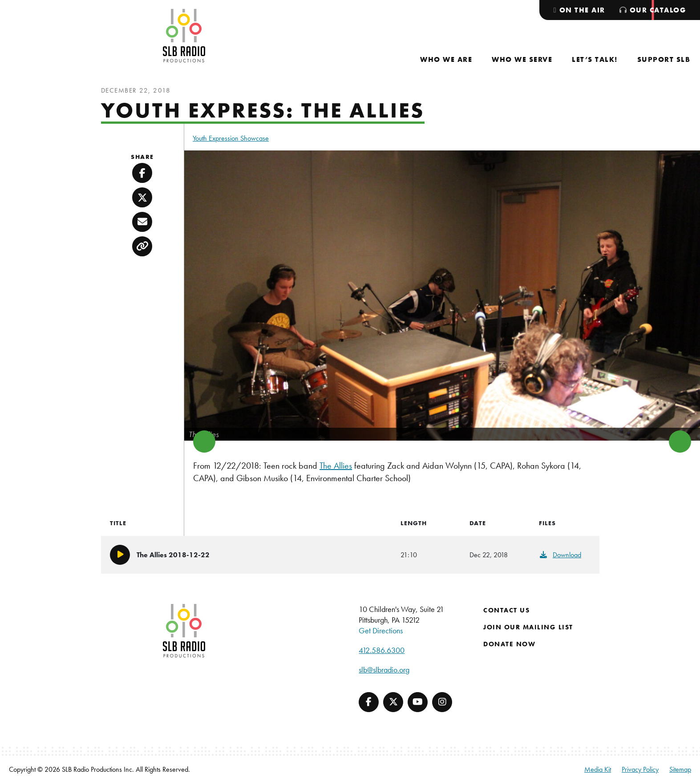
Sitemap (680, 769)
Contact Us (506, 610)
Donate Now (509, 644)
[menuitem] (446, 59)
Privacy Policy (640, 769)
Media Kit (598, 769)
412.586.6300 (382, 650)
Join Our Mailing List (528, 627)
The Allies (336, 466)
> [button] (680, 442)
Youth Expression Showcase (231, 138)
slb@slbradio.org (384, 670)
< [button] (204, 442)
